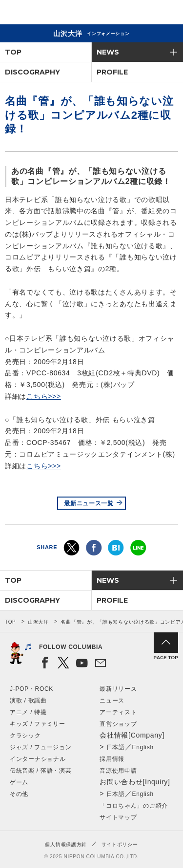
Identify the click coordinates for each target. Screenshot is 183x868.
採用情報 (112, 759)
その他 (19, 794)
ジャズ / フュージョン (41, 747)
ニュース (112, 701)
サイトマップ (118, 817)
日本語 (116, 747)
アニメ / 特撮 (28, 712)
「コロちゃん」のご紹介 (134, 806)
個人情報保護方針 (66, 844)
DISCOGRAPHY (32, 72)
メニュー (167, 14)
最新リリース (118, 689)
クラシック (25, 736)
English (143, 747)
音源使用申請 (118, 771)
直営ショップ (118, 724)
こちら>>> (44, 396)
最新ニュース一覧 (89, 503)
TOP (13, 52)
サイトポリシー (120, 844)
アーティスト (118, 712)
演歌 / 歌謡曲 (28, 701)
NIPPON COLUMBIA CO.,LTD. (54, 13)
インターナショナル (38, 759)
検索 (142, 14)
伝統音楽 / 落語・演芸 (41, 771)
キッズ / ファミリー (38, 724)
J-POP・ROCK (31, 689)
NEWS (108, 52)
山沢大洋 (38, 622)
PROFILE (112, 72)
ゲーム (19, 782)
